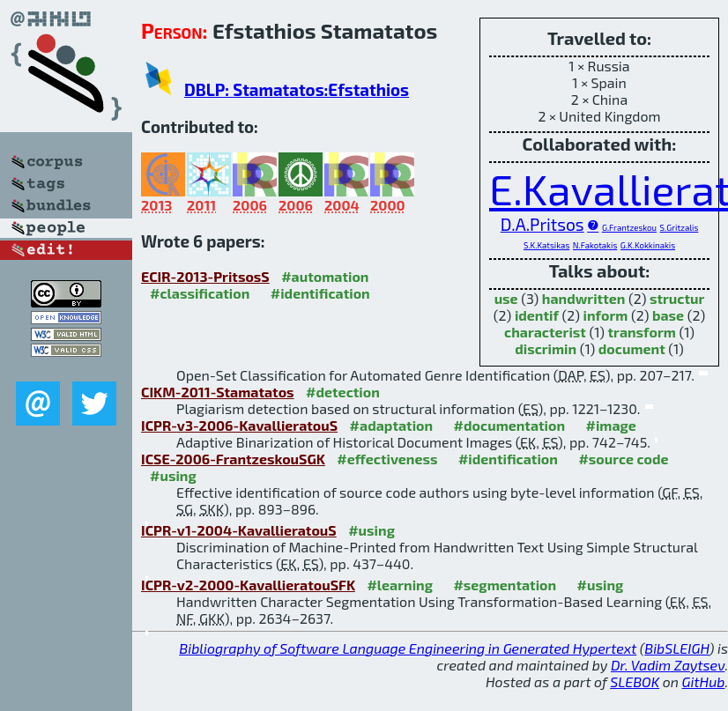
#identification (320, 293)
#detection (343, 392)
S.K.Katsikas (546, 245)
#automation (325, 276)
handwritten (584, 298)
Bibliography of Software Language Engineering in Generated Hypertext (408, 648)
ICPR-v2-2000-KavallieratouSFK (248, 585)
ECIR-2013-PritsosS (205, 276)
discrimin (546, 348)
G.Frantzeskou (629, 227)
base (668, 315)
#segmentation (505, 585)
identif (537, 315)
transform (642, 332)
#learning (400, 585)
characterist (545, 332)
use (506, 298)
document (632, 348)
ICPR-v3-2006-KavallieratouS (239, 425)
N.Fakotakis (595, 245)
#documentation (509, 425)
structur (677, 298)
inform (606, 315)
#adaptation (392, 425)
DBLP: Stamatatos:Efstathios (297, 89)
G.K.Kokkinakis (648, 245)
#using (173, 475)
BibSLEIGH (676, 648)
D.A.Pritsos (542, 224)
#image (611, 425)
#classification (200, 293)
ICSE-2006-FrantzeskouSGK (233, 459)
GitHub (704, 681)
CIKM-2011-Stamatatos (218, 392)
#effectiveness (387, 459)
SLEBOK (635, 681)
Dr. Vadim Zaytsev (668, 665)
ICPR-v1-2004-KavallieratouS (239, 530)
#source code (623, 459)
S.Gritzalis (680, 227)
